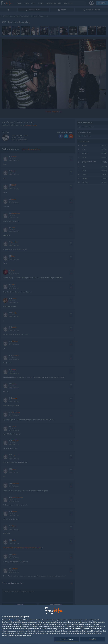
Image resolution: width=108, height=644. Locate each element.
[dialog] (54, 624)
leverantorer (13, 620)
